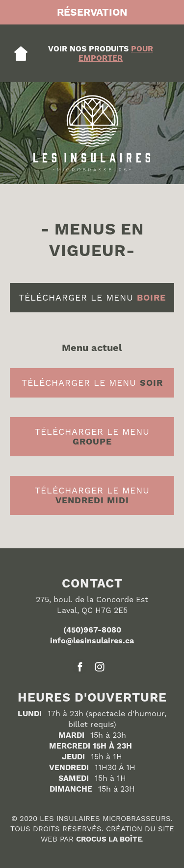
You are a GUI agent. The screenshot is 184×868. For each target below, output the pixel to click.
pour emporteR (116, 53)
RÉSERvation (92, 12)
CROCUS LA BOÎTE (109, 839)
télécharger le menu (92, 297)
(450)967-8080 (92, 630)
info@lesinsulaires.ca (92, 641)
